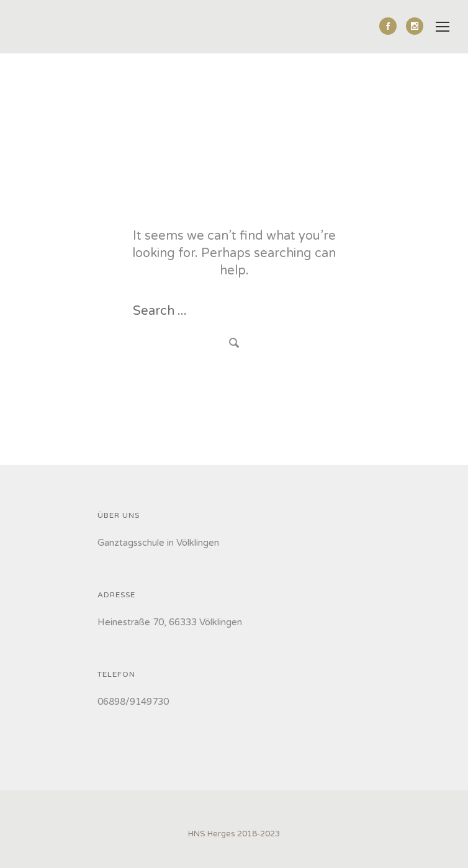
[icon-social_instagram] (415, 26)
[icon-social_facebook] (391, 26)
